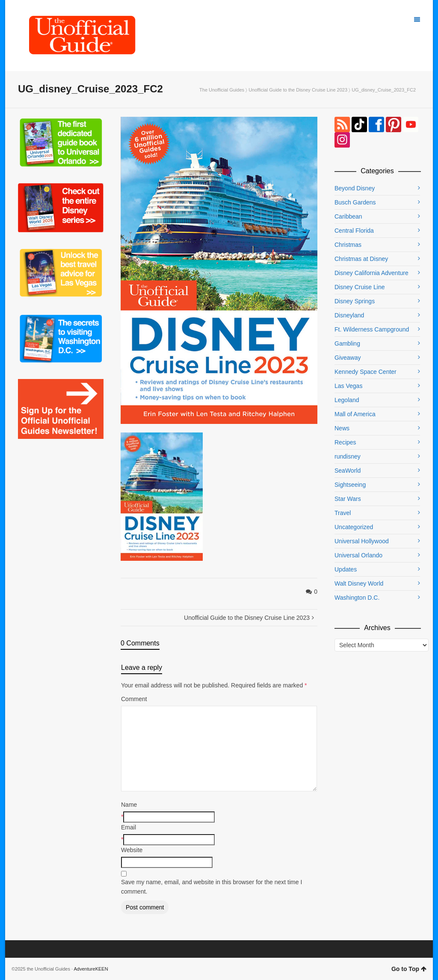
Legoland (347, 400)
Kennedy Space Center (365, 372)
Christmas (348, 245)
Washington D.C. (357, 598)
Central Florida (354, 231)
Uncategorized (354, 527)
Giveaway (348, 358)
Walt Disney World (359, 583)
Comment (134, 699)
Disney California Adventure (371, 273)
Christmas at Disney (361, 259)
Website (132, 850)
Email (129, 827)
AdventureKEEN (91, 969)
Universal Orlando (358, 555)
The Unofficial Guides (222, 90)
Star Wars (348, 499)
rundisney (348, 456)
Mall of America (355, 414)
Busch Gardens (355, 202)
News (342, 428)
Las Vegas (348, 386)
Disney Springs (355, 301)
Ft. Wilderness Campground (372, 329)
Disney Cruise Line (360, 287)
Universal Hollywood (362, 541)
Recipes (345, 442)
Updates (346, 569)
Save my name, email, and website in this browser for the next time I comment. (212, 887)
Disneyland (349, 315)
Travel (343, 513)
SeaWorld (348, 471)
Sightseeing (350, 485)
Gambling (347, 343)
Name (129, 805)
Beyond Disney (355, 188)
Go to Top (409, 969)
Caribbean (348, 216)
